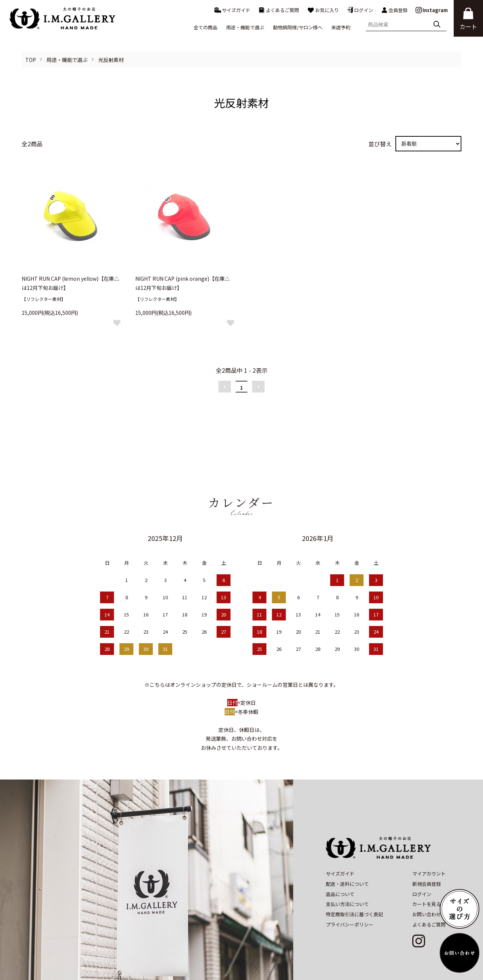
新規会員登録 (427, 855)
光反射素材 (111, 60)
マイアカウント (429, 845)
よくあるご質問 (279, 10)
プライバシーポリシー (350, 896)
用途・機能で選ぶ (67, 60)
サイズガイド (232, 10)
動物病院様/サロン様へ (298, 27)
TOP (31, 60)
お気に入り (323, 10)
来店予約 (341, 27)
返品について (340, 865)
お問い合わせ (427, 885)
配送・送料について (347, 855)
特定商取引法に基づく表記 (354, 885)
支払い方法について (347, 875)
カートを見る (427, 875)
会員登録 (394, 10)
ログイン (360, 10)
